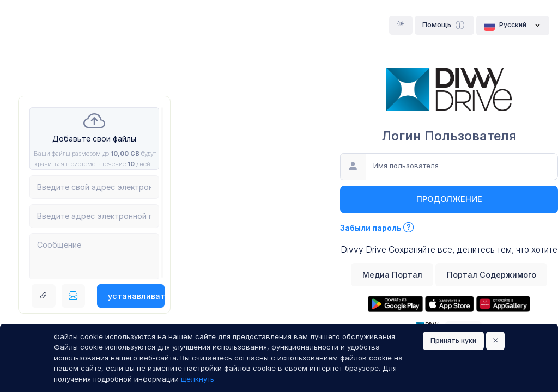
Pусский (513, 26)
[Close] (496, 341)
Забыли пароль (377, 228)
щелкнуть (198, 379)
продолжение (449, 199)
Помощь (445, 25)
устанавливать (136, 296)
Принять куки (453, 341)
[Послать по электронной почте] (74, 296)
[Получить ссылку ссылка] (44, 296)
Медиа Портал (392, 275)
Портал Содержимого (492, 275)
